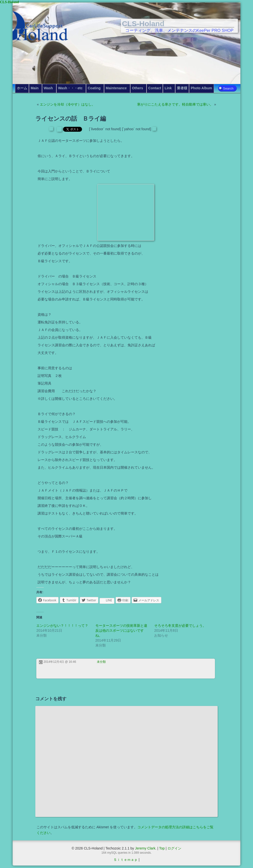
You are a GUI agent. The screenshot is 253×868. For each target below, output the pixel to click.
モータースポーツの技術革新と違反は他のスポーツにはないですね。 (121, 630)
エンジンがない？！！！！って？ (62, 626)
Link (168, 88)
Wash (48, 88)
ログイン (174, 848)
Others (137, 88)
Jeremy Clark (145, 848)
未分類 (101, 662)
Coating (94, 88)
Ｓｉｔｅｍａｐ (126, 860)
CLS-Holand (143, 24)
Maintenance (116, 88)
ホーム (22, 88)
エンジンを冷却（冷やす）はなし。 (67, 104)
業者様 (182, 88)
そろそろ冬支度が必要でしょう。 (180, 626)
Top (162, 848)
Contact (155, 88)
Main (35, 88)
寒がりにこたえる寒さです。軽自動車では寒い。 (175, 104)
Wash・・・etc (70, 88)
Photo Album (201, 88)
